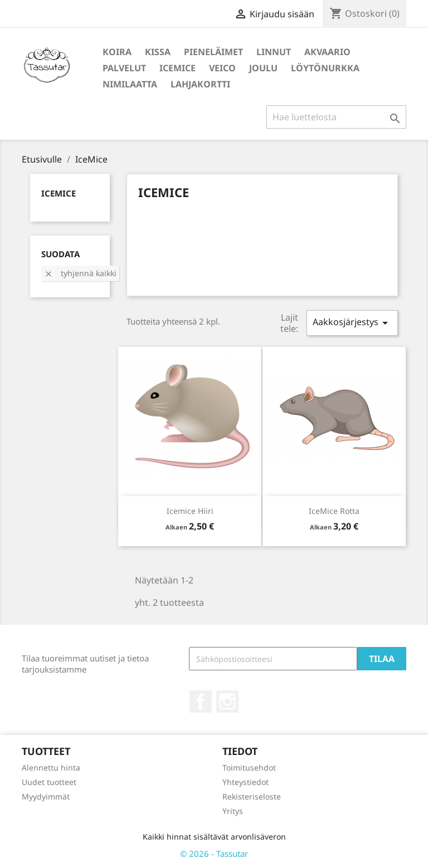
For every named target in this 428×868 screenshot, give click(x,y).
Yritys (233, 811)
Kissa (158, 52)
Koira (117, 52)
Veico (222, 68)
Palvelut (124, 68)
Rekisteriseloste (252, 796)
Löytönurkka (325, 68)
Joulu (263, 68)
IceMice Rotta (334, 511)
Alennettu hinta (51, 768)
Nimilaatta (130, 84)
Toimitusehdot (249, 768)
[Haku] (336, 117)
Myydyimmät (46, 796)
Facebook (201, 702)
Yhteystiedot (245, 782)
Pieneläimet (213, 52)
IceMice (177, 68)
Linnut (274, 52)
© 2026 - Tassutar (214, 854)
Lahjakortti (200, 84)
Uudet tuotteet (49, 782)
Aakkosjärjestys (352, 323)
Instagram (227, 702)
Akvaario (327, 52)
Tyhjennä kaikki (80, 273)
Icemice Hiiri (190, 511)
